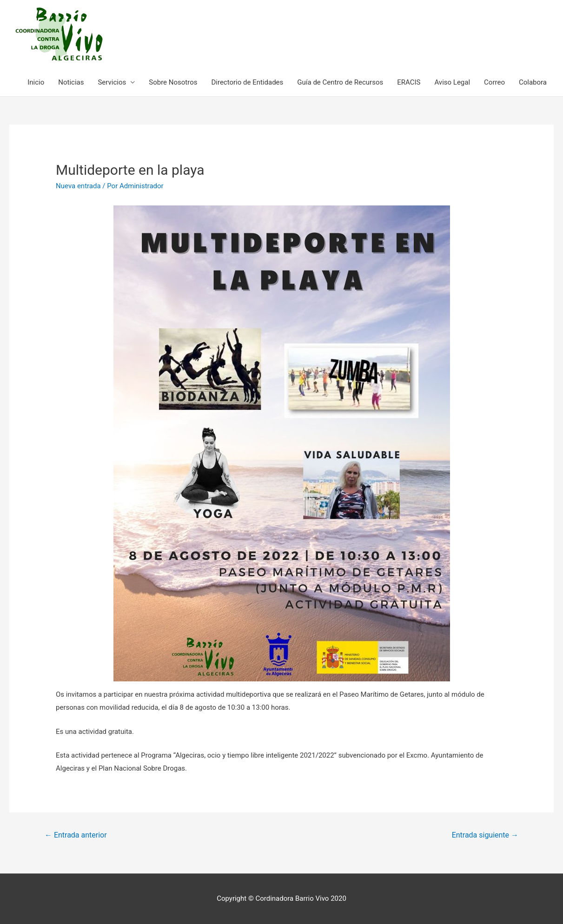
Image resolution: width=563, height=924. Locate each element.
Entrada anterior (76, 835)
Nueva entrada (78, 186)
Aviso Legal (452, 82)
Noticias (71, 82)
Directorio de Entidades (247, 82)
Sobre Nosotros (173, 82)
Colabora (533, 82)
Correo (494, 82)
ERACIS (409, 82)
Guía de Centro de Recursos (340, 82)
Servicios (112, 82)
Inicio (36, 82)
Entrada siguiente (485, 835)
